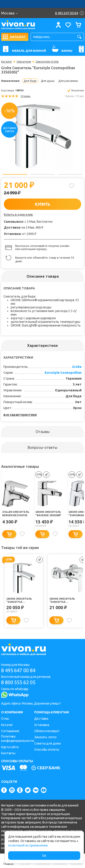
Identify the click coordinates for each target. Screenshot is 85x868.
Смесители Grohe (47, 62)
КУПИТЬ (42, 204)
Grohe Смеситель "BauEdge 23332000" (48, 514)
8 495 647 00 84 (18, 670)
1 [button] (15, 174)
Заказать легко (45, 737)
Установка (42, 725)
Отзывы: (26, 96)
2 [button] (43, 174)
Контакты (8, 753)
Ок (44, 856)
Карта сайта (10, 747)
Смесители (24, 62)
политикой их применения (28, 845)
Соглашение (10, 731)
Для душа (48, 81)
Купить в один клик (18, 215)
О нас (5, 719)
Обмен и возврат (47, 731)
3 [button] (70, 174)
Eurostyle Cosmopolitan (63, 373)
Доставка (41, 719)
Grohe (77, 367)
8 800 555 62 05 (18, 682)
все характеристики (20, 415)
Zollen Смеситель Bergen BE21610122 (16, 514)
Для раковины (68, 81)
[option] (42, 136)
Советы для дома (47, 743)
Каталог (7, 62)
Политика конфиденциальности (18, 739)
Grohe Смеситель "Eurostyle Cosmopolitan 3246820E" (23, 601)
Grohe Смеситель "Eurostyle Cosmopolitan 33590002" (66, 601)
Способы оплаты (47, 750)
